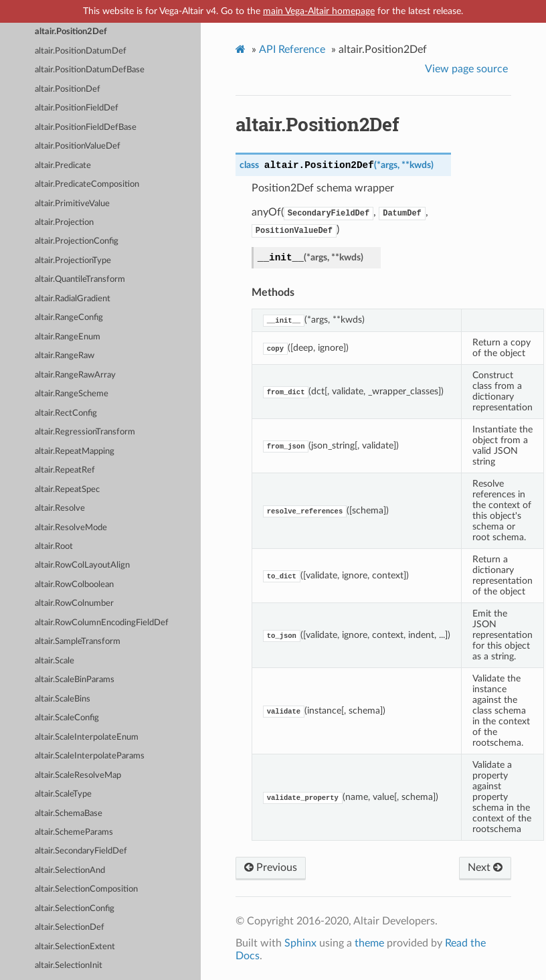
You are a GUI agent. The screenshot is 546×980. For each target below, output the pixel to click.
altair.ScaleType (63, 794)
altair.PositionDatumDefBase (90, 70)
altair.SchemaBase (69, 814)
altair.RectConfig (66, 413)
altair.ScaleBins (63, 699)
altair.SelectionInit (69, 966)
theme (369, 943)
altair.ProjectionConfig (77, 241)
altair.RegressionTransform (85, 432)
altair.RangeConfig (69, 318)
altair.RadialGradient (73, 299)
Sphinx (300, 943)
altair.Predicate (63, 166)
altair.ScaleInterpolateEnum (87, 737)
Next (485, 868)
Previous (271, 868)
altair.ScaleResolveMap (78, 775)
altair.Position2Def (71, 32)
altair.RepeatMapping (75, 452)
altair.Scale (55, 661)
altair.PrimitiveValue (72, 204)
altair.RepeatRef (65, 470)
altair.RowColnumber (74, 603)
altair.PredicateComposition (87, 184)
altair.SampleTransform (78, 642)
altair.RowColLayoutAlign (82, 565)
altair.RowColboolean (74, 585)
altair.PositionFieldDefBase (86, 128)
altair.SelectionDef (70, 927)
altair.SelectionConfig (75, 909)
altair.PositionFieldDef (77, 108)
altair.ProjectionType (73, 261)
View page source (466, 69)
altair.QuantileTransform (80, 279)
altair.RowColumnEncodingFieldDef (102, 623)
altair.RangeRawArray (75, 375)
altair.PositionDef (68, 89)
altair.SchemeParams (74, 832)
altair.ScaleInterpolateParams (90, 756)
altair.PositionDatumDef (81, 51)
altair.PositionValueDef (78, 146)
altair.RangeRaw (65, 356)
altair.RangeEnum (68, 337)
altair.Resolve (60, 508)
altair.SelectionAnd (70, 871)
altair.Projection (64, 223)
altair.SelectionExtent (75, 947)
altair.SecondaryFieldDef (81, 851)
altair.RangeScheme (72, 394)
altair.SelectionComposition (86, 889)
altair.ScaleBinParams (75, 680)
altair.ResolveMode (71, 528)
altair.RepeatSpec (67, 490)
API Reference (292, 50)
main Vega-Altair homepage (319, 11)
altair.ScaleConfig (67, 718)
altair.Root (54, 547)
